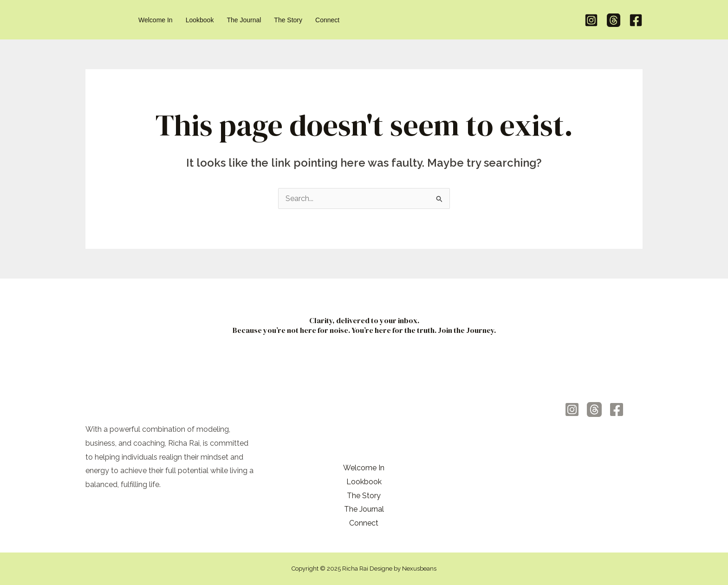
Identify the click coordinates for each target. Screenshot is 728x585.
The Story (364, 496)
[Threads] (614, 20)
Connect (364, 523)
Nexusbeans (419, 569)
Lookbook (364, 482)
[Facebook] (636, 20)
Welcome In (364, 468)
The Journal (364, 509)
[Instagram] (591, 20)
